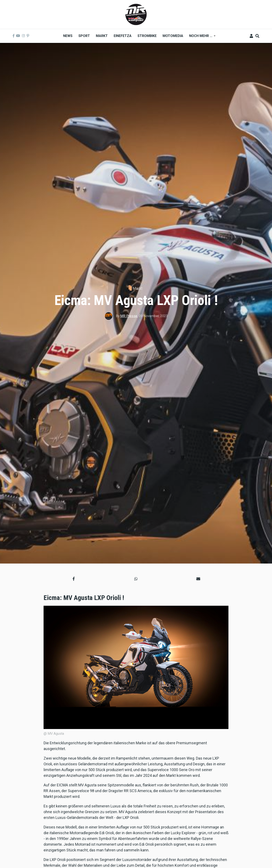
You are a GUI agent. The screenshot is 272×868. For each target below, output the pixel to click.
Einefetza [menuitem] (123, 36)
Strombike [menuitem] (147, 36)
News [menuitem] (68, 36)
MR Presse (129, 316)
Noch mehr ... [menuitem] (201, 37)
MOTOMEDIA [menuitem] (173, 36)
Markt (138, 288)
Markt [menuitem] (102, 36)
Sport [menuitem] (84, 36)
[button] (74, 579)
